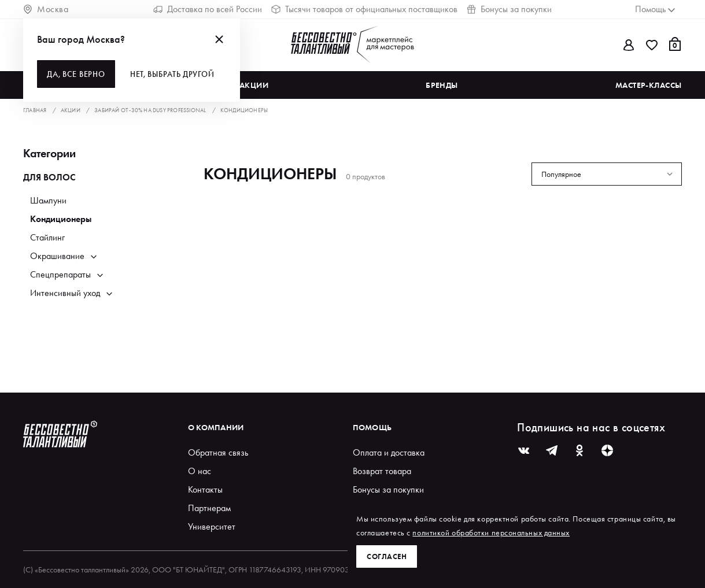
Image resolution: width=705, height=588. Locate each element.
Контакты (205, 489)
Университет (212, 526)
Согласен (387, 556)
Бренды (442, 85)
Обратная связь (218, 452)
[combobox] (607, 174)
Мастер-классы (649, 85)
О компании (216, 427)
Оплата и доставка (389, 452)
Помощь (372, 427)
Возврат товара (382, 471)
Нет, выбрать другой (174, 74)
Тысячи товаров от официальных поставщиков (364, 9)
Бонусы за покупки (509, 9)
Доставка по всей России (208, 9)
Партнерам (209, 508)
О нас (200, 471)
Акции (254, 85)
